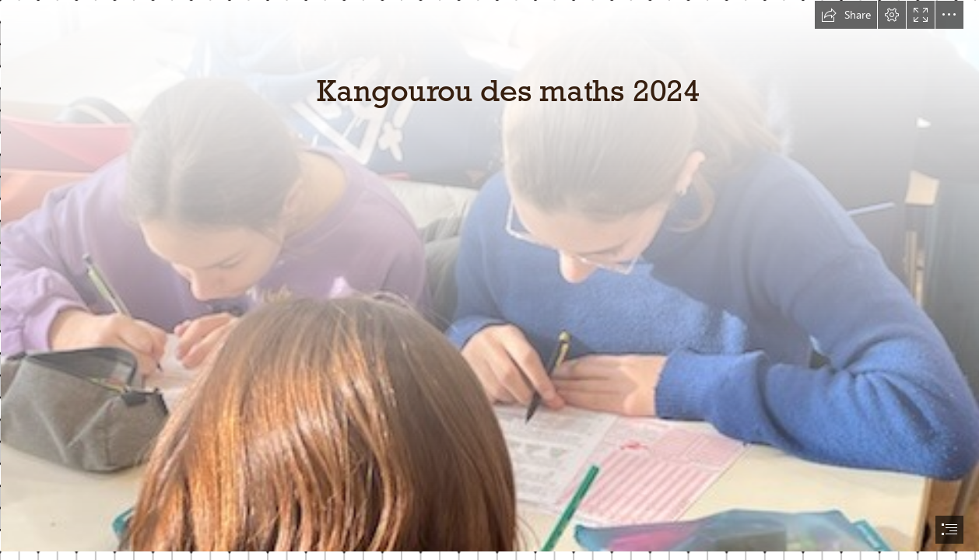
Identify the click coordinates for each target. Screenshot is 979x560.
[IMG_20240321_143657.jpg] (489, 275)
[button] (846, 15)
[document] (489, 280)
